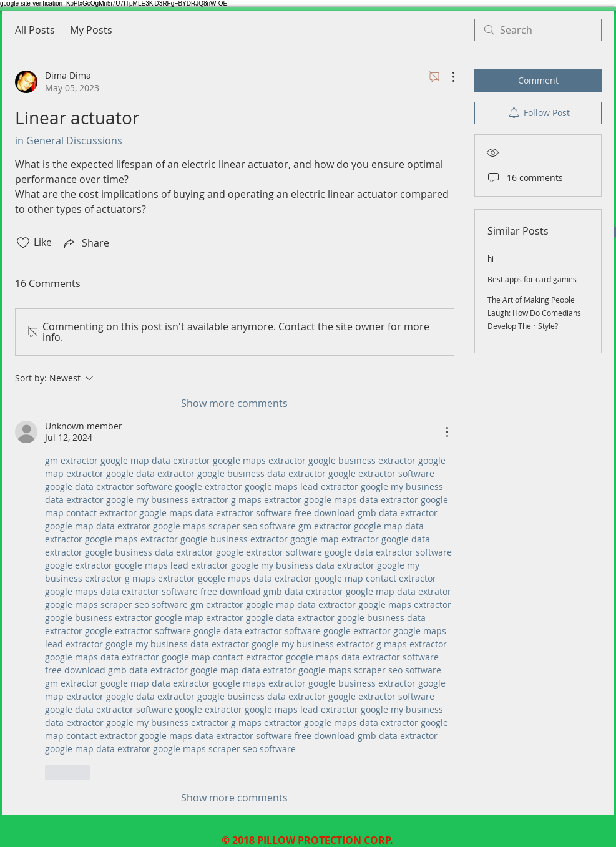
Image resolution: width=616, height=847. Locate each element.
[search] (538, 30)
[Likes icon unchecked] (23, 243)
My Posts (91, 30)
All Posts (35, 30)
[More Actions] (447, 77)
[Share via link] (86, 243)
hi (491, 258)
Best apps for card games (532, 279)
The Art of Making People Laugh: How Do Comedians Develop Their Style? (534, 313)
